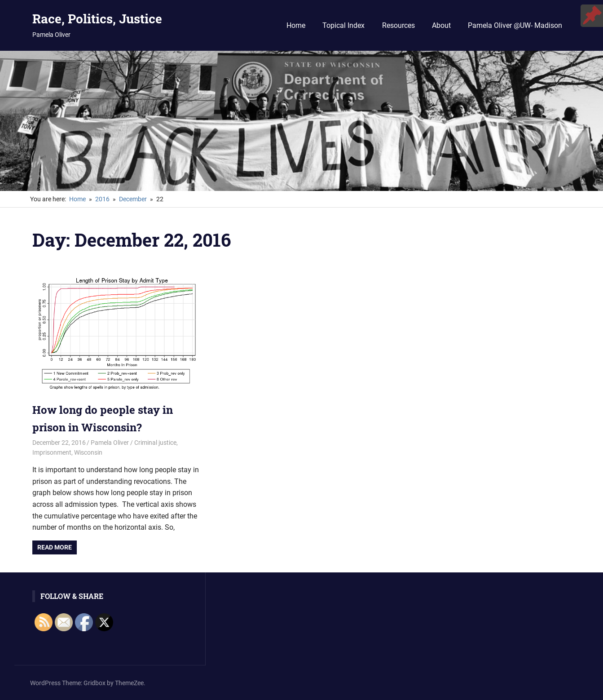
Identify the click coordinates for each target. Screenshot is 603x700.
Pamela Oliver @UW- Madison (515, 25)
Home (296, 25)
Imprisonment (52, 452)
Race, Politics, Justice (97, 19)
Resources (398, 25)
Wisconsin (88, 452)
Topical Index (343, 25)
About (441, 25)
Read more (55, 547)
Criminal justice (155, 443)
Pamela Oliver (110, 443)
